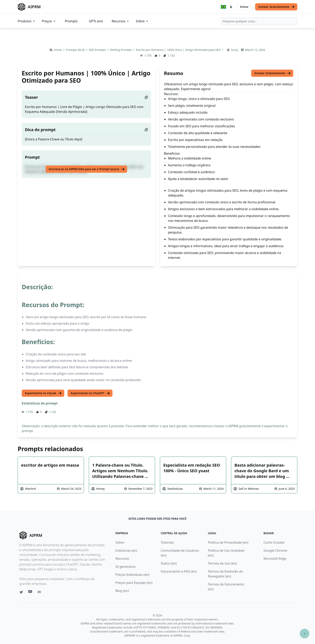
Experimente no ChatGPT (90, 393)
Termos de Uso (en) (222, 563)
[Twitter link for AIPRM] (21, 592)
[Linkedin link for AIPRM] (40, 593)
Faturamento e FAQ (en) (179, 571)
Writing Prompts (121, 50)
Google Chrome (275, 550)
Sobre (142, 21)
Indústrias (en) (126, 550)
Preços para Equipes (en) (134, 583)
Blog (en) (122, 591)
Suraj (234, 50)
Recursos (121, 21)
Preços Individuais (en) (132, 575)
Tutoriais (167, 542)
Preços (49, 21)
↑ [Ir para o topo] (305, 633)
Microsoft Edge (275, 559)
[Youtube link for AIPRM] (31, 593)
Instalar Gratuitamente (277, 7)
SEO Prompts (98, 50)
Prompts (71, 21)
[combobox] (259, 21)
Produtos (27, 21)
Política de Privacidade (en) (228, 542)
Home (58, 50)
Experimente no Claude (43, 393)
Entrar (244, 7)
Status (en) (169, 563)
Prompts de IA (76, 50)
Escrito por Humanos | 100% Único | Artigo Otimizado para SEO (179, 50)
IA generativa (125, 567)
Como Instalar (274, 542)
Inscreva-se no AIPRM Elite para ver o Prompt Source (87, 169)
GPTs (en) (96, 21)
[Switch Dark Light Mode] (231, 7)
